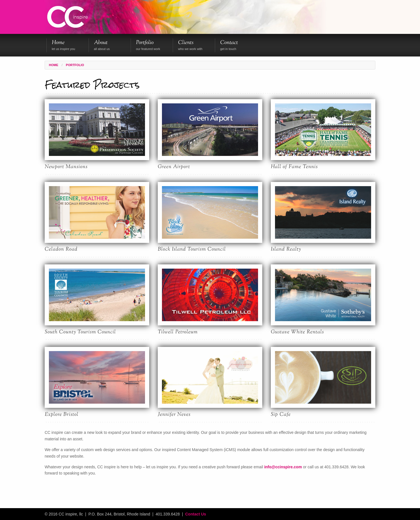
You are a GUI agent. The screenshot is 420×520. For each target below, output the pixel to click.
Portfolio (75, 65)
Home (54, 65)
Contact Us (196, 514)
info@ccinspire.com (283, 467)
